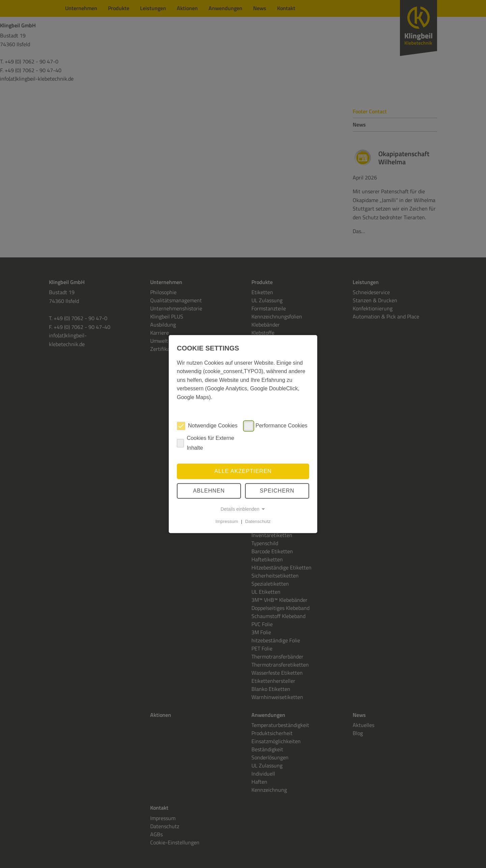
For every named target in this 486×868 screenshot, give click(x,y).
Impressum (227, 521)
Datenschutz (258, 521)
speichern (277, 491)
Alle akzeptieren (243, 471)
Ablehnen (209, 491)
